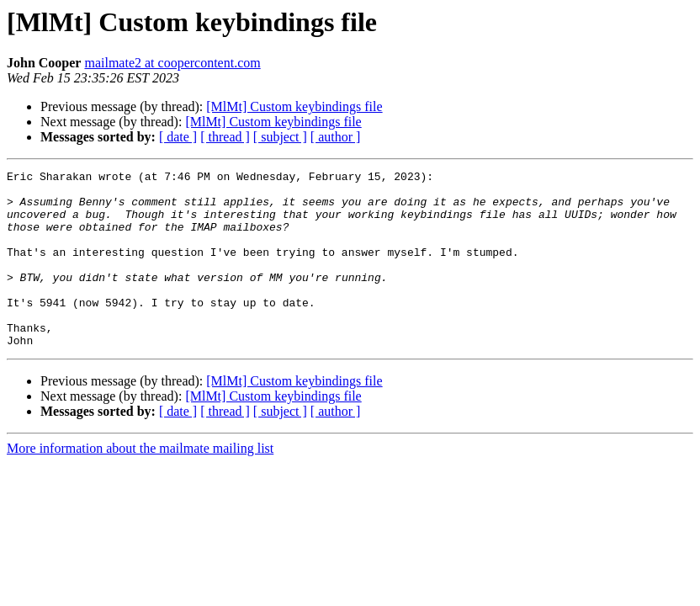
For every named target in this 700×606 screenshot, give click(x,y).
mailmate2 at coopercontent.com (172, 63)
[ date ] (178, 137)
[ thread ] (225, 137)
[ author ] (336, 137)
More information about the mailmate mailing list (140, 484)
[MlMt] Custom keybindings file (294, 106)
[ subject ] (280, 137)
